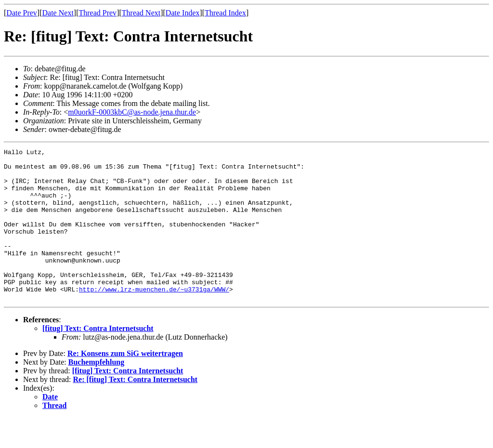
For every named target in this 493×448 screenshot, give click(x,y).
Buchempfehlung (96, 392)
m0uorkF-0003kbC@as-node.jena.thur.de (132, 112)
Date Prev (22, 13)
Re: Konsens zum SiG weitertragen (125, 384)
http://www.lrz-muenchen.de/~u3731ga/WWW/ (154, 318)
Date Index (183, 13)
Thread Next (141, 13)
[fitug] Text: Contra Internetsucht (98, 359)
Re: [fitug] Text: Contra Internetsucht (136, 410)
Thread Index (225, 13)
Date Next (58, 13)
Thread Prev (97, 13)
